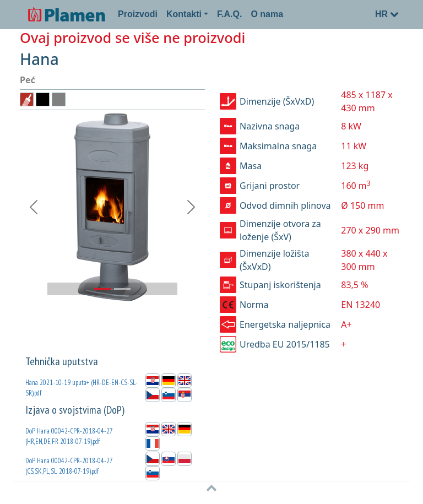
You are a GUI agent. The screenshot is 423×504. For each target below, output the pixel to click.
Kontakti (184, 14)
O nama (267, 14)
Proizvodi (138, 14)
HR (387, 14)
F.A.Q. (229, 14)
